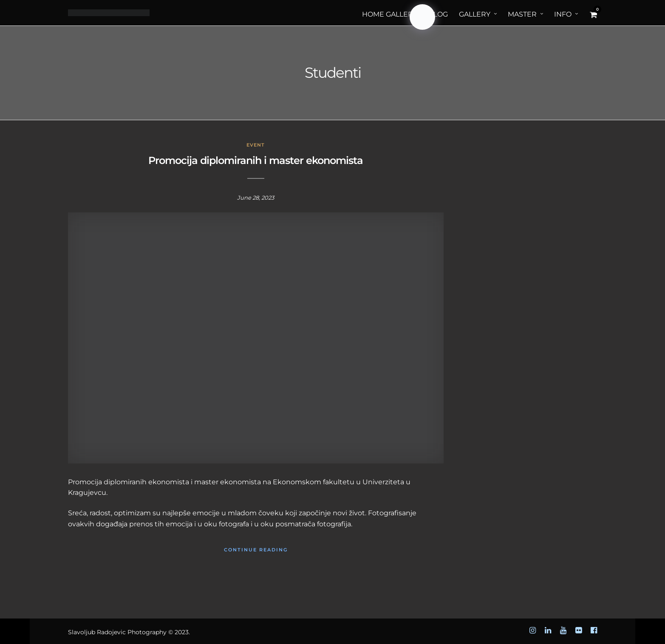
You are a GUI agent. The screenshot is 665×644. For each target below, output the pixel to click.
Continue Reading (256, 550)
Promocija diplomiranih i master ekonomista (256, 160)
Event (256, 145)
